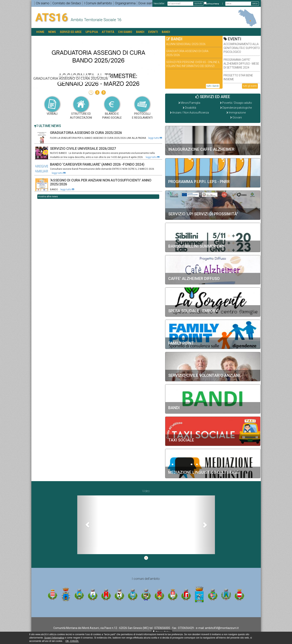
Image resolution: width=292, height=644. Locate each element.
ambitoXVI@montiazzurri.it (222, 628)
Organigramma (125, 3)
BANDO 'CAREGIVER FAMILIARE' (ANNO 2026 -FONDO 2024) (97, 164)
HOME (40, 32)
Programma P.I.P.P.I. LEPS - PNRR (199, 182)
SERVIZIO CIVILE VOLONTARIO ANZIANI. (205, 375)
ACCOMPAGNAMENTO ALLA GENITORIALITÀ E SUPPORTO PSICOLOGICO (242, 48)
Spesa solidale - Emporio (194, 311)
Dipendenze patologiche (237, 108)
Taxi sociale (181, 440)
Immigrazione (237, 113)
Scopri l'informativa (54, 638)
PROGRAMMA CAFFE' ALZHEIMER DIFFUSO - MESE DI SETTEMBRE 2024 (241, 64)
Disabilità (191, 108)
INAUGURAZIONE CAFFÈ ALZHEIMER (201, 149)
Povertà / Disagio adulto (237, 103)
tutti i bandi (213, 86)
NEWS (52, 32)
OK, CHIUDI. (72, 641)
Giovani (237, 117)
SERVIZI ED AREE (71, 32)
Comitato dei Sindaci (67, 3)
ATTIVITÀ (108, 32)
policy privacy (213, 4)
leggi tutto (155, 138)
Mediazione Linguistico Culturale (203, 472)
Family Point (181, 343)
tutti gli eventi (250, 86)
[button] (88, 525)
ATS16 (52, 17)
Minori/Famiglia (190, 103)
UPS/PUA (92, 32)
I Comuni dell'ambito (98, 3)
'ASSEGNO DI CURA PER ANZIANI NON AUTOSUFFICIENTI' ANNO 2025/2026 (101, 182)
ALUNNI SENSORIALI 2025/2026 (186, 44)
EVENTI (153, 32)
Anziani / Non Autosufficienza (191, 113)
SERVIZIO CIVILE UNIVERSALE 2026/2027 (83, 148)
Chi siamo (43, 3)
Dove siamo (147, 3)
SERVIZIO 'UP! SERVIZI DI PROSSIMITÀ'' (203, 214)
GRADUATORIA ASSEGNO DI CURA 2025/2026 (86, 133)
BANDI (140, 32)
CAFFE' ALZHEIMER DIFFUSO (194, 279)
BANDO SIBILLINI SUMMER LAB (196, 246)
